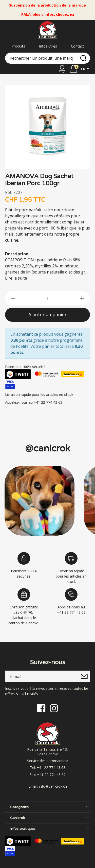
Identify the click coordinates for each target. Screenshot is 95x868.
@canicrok (48, 449)
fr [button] (83, 69)
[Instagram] (54, 708)
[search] (83, 58)
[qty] (48, 298)
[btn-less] (13, 298)
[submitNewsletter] (84, 676)
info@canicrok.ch (53, 786)
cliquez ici (65, 14)
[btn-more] (82, 298)
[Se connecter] (62, 69)
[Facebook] (41, 708)
